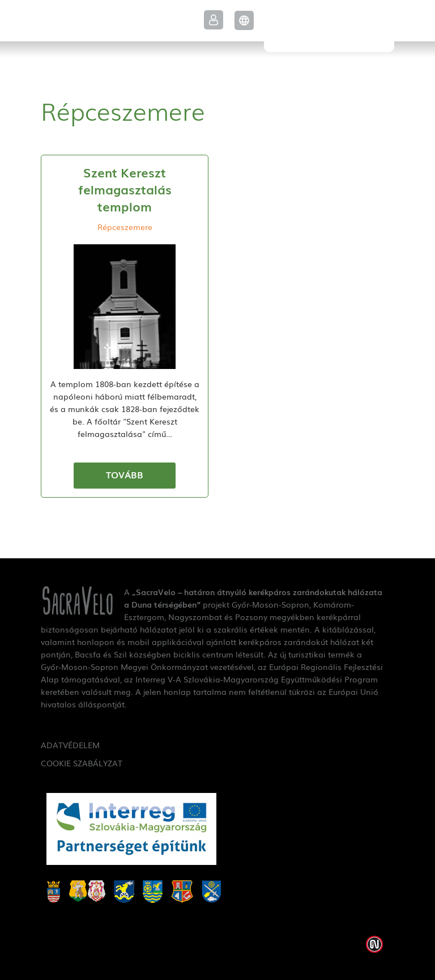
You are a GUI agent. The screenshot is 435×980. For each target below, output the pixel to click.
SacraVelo (329, 26)
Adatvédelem (70, 745)
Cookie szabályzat (82, 763)
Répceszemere (125, 227)
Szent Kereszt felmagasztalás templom (125, 189)
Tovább (125, 474)
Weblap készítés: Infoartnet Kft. (374, 944)
